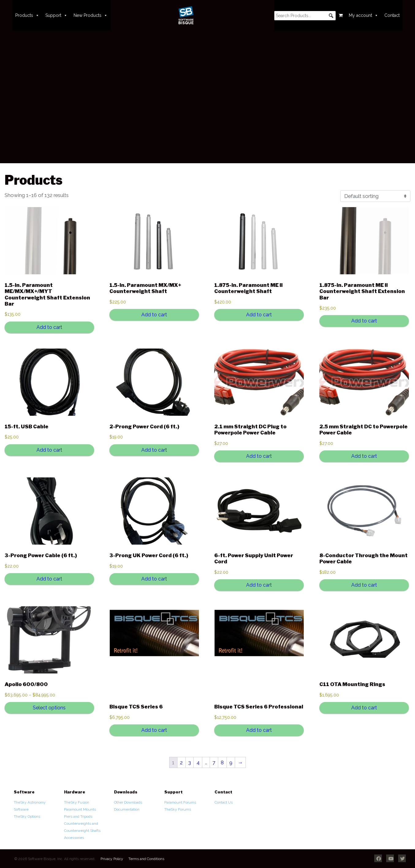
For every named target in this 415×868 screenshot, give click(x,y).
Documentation (127, 809)
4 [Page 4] (198, 762)
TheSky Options (27, 816)
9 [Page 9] (231, 762)
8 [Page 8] (222, 762)
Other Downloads (128, 802)
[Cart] (341, 15)
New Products (91, 15)
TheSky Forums (178, 809)
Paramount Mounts (80, 809)
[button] (331, 16)
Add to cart (49, 327)
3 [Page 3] (190, 762)
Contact (392, 15)
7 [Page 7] (214, 762)
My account (364, 15)
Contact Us (224, 802)
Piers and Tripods (78, 816)
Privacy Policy (112, 859)
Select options (49, 708)
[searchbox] (305, 16)
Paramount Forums (180, 802)
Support (56, 15)
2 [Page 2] (181, 762)
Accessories (74, 838)
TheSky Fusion (77, 802)
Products (27, 15)
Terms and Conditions (146, 859)
